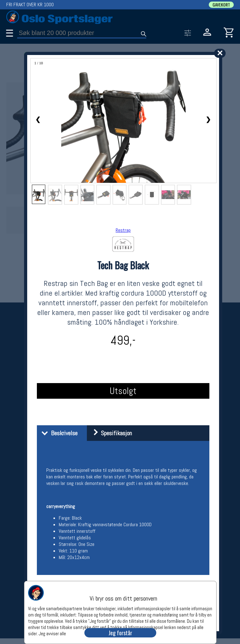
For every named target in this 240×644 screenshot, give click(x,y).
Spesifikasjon (110, 433)
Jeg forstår (120, 633)
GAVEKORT (221, 5)
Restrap (123, 230)
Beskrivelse (58, 433)
